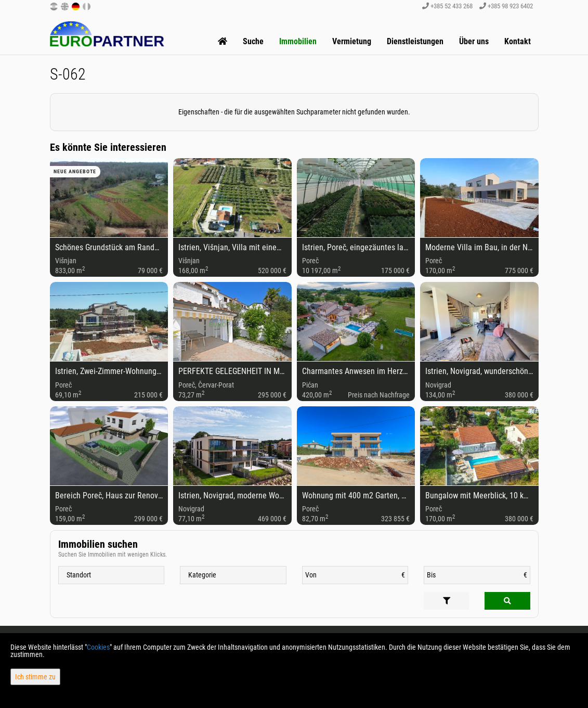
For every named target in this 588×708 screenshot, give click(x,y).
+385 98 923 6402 (506, 6)
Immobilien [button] (298, 41)
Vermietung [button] (352, 41)
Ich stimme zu (35, 677)
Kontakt (518, 41)
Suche (253, 41)
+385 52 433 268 (447, 6)
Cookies (98, 647)
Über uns (474, 41)
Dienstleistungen (415, 41)
